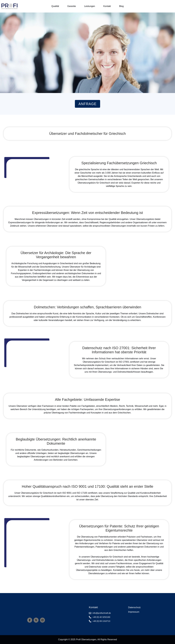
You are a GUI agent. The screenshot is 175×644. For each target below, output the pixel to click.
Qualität (55, 6)
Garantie (72, 6)
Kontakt (107, 6)
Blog (121, 6)
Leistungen (90, 6)
